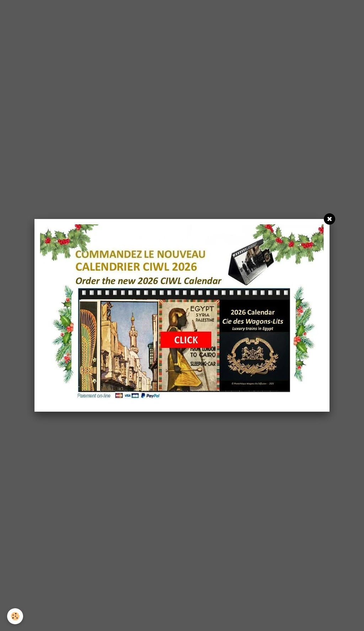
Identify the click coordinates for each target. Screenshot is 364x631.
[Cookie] (15, 616)
